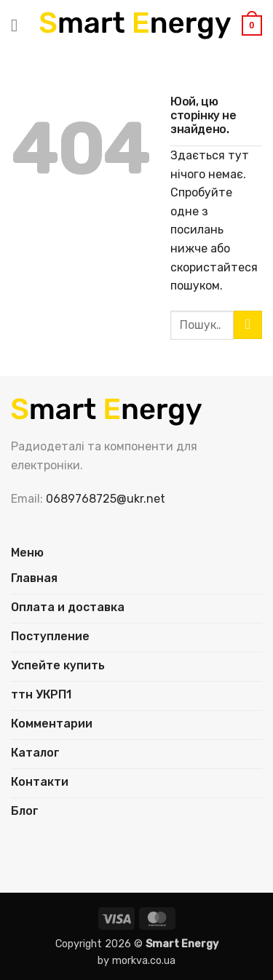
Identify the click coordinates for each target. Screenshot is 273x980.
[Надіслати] (248, 325)
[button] (20, 25)
